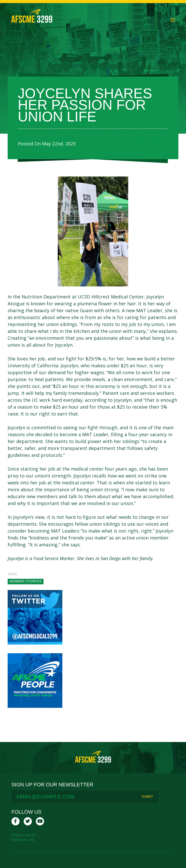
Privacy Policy (24, 835)
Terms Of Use (23, 840)
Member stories (26, 581)
